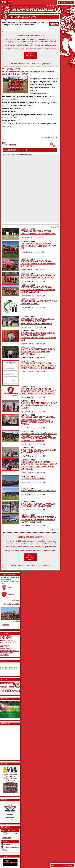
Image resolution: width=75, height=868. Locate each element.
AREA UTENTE (68, 2)
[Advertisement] (8, 742)
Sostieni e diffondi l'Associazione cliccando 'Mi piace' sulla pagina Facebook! (10, 782)
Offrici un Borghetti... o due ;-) (31, 55)
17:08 (5, 850)
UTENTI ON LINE (67, 866)
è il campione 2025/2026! (9, 641)
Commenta (9, 145)
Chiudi (54, 146)
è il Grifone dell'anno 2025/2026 (10, 653)
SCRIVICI (46, 64)
